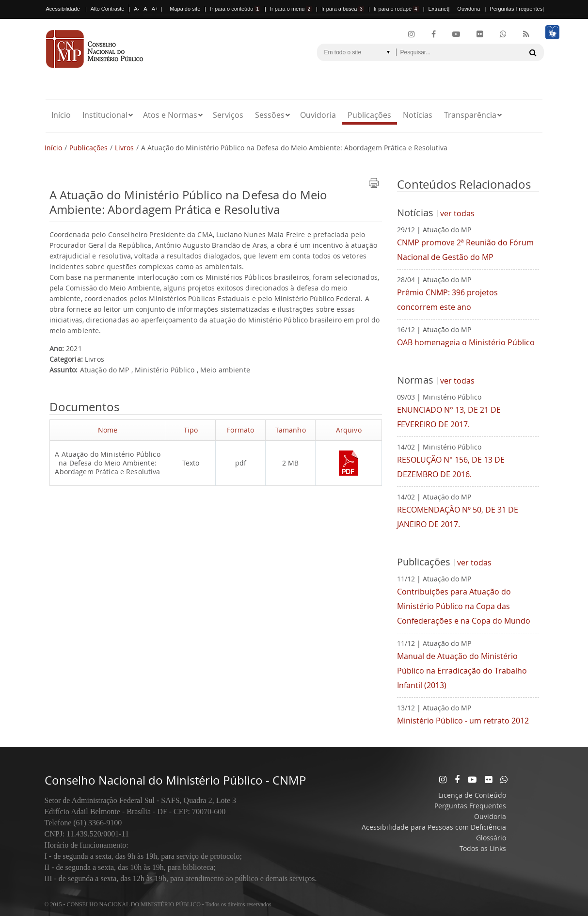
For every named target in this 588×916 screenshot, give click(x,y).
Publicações (369, 115)
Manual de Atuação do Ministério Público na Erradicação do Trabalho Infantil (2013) (462, 671)
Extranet (438, 9)
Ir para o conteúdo (235, 9)
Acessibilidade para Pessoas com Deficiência (434, 827)
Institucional (105, 115)
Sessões (270, 115)
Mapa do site (185, 9)
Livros (124, 148)
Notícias (418, 115)
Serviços (228, 115)
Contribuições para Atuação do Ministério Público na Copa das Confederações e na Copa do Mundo (464, 606)
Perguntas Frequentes (516, 9)
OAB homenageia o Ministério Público (466, 342)
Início (61, 115)
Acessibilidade (63, 9)
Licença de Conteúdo (472, 795)
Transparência (470, 115)
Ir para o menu (291, 9)
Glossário (491, 838)
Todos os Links (483, 848)
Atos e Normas (170, 115)
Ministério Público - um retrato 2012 (463, 721)
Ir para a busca (343, 9)
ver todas (457, 214)
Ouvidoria (469, 9)
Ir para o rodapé (396, 9)
